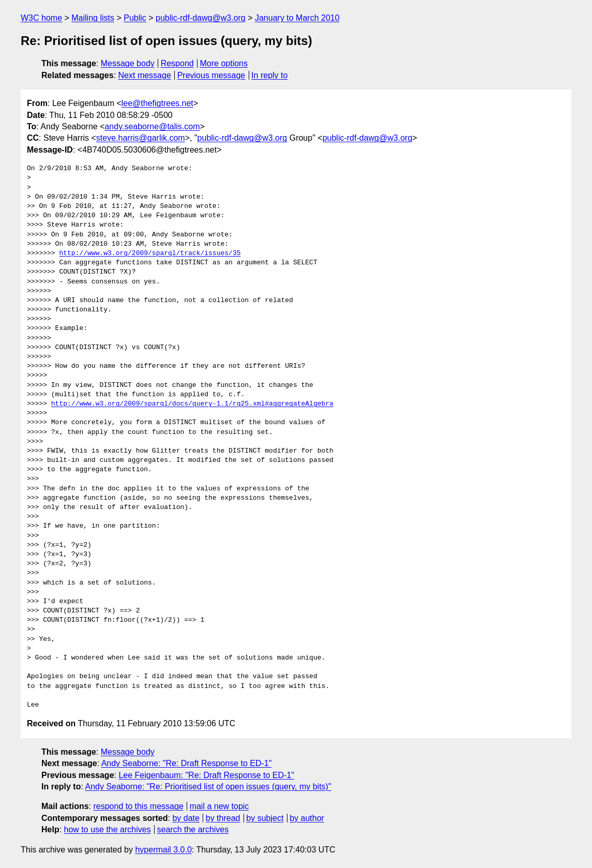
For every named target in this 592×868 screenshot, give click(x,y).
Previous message (211, 75)
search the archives (193, 829)
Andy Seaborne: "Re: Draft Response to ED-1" (187, 763)
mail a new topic (219, 806)
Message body (128, 63)
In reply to (269, 75)
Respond (177, 63)
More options (224, 63)
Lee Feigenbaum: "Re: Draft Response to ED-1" (206, 775)
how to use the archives (108, 829)
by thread (223, 818)
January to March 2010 (297, 18)
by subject (265, 818)
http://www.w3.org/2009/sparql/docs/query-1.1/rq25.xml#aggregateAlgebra (192, 404)
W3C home (41, 18)
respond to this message (138, 806)
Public (135, 18)
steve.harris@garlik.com (141, 138)
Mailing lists (93, 18)
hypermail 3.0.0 (163, 850)
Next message (145, 75)
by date (186, 818)
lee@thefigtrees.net (157, 103)
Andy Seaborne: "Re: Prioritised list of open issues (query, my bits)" (208, 787)
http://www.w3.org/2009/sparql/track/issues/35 (150, 253)
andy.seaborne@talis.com (152, 126)
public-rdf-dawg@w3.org (201, 18)
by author (307, 818)
